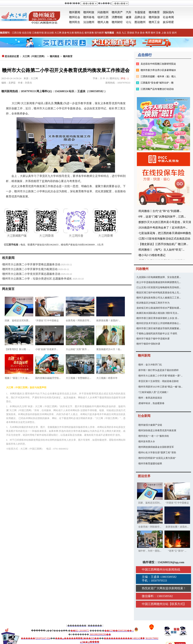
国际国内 (168, 12)
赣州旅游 (154, 17)
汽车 (129, 12)
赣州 (153, 33)
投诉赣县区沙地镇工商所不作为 (153, 303)
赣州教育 (154, 12)
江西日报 (17, 33)
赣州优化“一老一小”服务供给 (154, 436)
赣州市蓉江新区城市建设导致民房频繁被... (159, 328)
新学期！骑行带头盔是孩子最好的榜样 (159, 370)
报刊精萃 (99, 33)
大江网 (58, 33)
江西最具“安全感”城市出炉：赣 (157, 83)
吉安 (169, 33)
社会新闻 (144, 416)
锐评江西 (103, 17)
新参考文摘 (68, 33)
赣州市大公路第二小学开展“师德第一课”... (161, 376)
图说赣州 (140, 22)
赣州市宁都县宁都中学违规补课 (153, 339)
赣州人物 (103, 22)
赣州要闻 (75, 12)
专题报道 (140, 12)
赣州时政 (89, 12)
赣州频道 (55, 56)
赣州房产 (117, 12)
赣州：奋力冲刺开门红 (150, 365)
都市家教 (89, 33)
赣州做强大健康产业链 (150, 425)
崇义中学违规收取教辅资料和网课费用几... (159, 282)
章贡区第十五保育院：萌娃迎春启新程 (159, 381)
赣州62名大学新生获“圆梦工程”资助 (157, 453)
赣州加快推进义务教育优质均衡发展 (157, 430)
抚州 (174, 33)
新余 (142, 33)
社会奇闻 (168, 17)
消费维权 (117, 17)
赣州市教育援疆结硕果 (150, 464)
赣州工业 (154, 22)
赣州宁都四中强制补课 (148, 344)
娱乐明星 (168, 22)
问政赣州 (103, 12)
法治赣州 (89, 22)
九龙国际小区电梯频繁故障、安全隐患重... (159, 277)
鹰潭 (148, 33)
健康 (129, 17)
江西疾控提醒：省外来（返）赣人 (158, 76)
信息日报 (27, 33)
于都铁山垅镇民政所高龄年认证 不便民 (157, 334)
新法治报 (49, 33)
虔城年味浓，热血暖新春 (151, 403)
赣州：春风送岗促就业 (150, 398)
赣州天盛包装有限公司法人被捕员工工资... (159, 298)
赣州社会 (75, 17)
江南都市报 (38, 33)
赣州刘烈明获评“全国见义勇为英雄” (157, 458)
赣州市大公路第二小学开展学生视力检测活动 (30, 269)
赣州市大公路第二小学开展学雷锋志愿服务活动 (31, 264)
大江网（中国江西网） (34, 56)
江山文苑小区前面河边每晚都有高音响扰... (159, 287)
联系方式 (177, 604)
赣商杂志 (79, 33)
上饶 (164, 33)
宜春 (158, 33)
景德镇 (131, 33)
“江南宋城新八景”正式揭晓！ (154, 392)
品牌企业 (140, 17)
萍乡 (137, 33)
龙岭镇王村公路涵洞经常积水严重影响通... (159, 308)
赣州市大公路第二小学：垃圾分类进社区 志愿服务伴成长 (37, 279)
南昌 (119, 33)
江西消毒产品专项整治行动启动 (157, 89)
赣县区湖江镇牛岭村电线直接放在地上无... (159, 293)
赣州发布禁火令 (147, 441)
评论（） (125, 78)
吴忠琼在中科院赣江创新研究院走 (158, 64)
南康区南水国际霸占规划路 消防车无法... (158, 313)
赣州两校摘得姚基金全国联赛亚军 (156, 447)
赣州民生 (75, 22)
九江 (124, 33)
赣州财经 (117, 22)
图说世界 (144, 476)
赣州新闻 (144, 355)
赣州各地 (89, 17)
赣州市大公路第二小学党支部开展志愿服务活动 (31, 274)
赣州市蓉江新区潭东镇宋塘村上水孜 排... (158, 318)
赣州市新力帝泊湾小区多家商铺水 (158, 70)
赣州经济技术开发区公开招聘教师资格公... (159, 323)
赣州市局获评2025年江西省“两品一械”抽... (161, 387)
